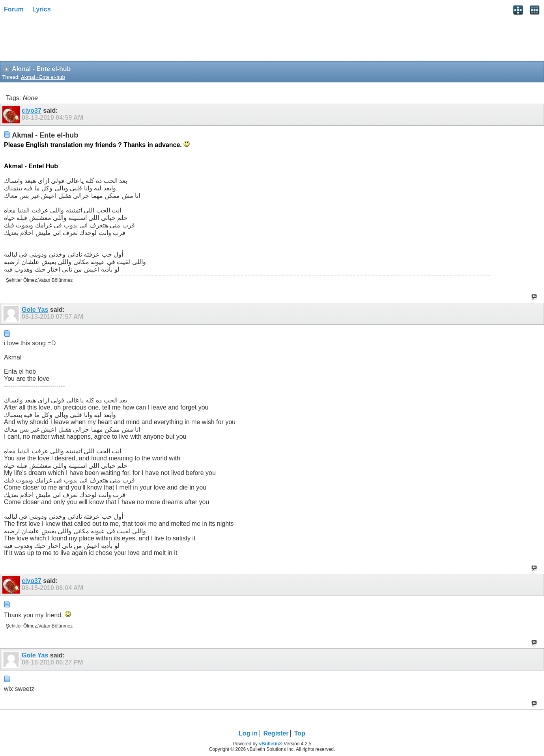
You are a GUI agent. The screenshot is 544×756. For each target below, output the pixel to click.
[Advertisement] (63, 40)
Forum (14, 9)
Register (276, 733)
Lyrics (42, 9)
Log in (248, 733)
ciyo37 (32, 111)
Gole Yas (35, 310)
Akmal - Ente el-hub (43, 77)
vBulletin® (271, 744)
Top (300, 733)
